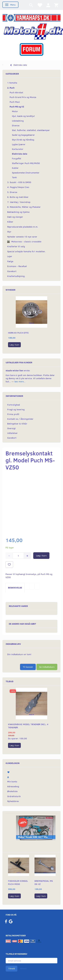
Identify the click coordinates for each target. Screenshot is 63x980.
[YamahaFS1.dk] (31, 17)
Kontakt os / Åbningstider (20, 419)
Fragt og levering (16, 409)
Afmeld (23, 969)
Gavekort (12, 438)
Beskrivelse (15, 588)
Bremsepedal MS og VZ (44, 882)
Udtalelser (12, 433)
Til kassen (28, 667)
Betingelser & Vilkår (17, 424)
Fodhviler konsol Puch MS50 (18, 882)
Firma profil (13, 414)
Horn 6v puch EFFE (18, 333)
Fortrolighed (14, 405)
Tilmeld (11, 969)
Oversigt (11, 428)
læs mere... (20, 381)
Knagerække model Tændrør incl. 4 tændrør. (28, 726)
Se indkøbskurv (47, 667)
